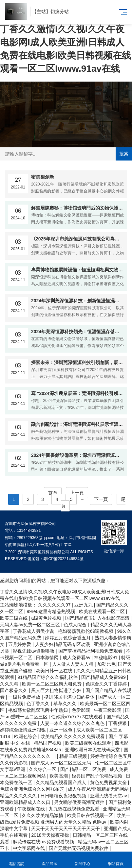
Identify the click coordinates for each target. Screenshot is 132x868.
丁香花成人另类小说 (34, 631)
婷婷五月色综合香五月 (68, 638)
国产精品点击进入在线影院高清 (98, 618)
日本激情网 (48, 657)
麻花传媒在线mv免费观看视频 (44, 842)
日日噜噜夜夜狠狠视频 (64, 796)
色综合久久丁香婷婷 (107, 684)
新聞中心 (83, 860)
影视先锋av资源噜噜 (34, 651)
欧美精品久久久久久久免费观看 (73, 736)
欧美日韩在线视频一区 (91, 815)
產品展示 (50, 860)
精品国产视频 (48, 743)
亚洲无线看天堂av (109, 796)
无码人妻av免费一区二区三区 (31, 625)
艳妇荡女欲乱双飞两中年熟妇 (39, 710)
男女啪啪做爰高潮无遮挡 (80, 802)
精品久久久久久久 (19, 796)
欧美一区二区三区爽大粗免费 (52, 684)
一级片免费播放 (25, 697)
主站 (41, 12)
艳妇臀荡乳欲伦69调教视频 (86, 631)
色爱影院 (82, 710)
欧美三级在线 (14, 618)
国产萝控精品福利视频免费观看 (91, 651)
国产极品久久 (14, 690)
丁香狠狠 (118, 723)
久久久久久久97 (55, 605)
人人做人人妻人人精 (73, 664)
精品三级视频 (74, 756)
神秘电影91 (106, 657)
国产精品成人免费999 (104, 677)
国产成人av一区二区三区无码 (62, 763)
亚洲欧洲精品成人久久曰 (26, 802)
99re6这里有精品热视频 (51, 611)
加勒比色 (106, 664)
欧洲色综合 (26, 736)
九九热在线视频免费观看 (75, 809)
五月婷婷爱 (20, 644)
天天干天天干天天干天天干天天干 (66, 829)
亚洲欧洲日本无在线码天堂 (93, 750)
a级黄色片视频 (47, 618)
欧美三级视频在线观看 (89, 743)
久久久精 (10, 684)
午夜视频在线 (32, 809)
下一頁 (101, 499)
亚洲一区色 (62, 730)
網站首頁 (115, 860)
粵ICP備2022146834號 (63, 559)
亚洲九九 (84, 605)
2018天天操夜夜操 (51, 835)
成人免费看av (77, 657)
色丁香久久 (39, 704)
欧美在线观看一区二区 (103, 611)
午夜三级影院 (108, 710)
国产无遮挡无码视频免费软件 (79, 848)
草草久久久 (66, 704)
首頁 (53, 493)
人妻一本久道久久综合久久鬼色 (73, 723)
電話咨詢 (17, 860)
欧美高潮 (59, 776)
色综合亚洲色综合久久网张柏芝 (33, 789)
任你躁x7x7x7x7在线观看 (77, 717)
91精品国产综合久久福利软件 (48, 677)
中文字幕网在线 (29, 848)
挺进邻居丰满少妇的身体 (70, 697)
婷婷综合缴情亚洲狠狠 (24, 730)
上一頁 (77, 493)
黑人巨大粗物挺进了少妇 (57, 690)
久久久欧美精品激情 (43, 815)
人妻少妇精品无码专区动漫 (63, 644)
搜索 (124, 154)
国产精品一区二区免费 (84, 769)
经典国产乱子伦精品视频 (98, 776)
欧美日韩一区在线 (55, 671)
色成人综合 (76, 625)
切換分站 (60, 12)
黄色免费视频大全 (109, 782)
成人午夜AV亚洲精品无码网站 (99, 789)
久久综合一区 (43, 769)
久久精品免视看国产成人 (62, 782)
